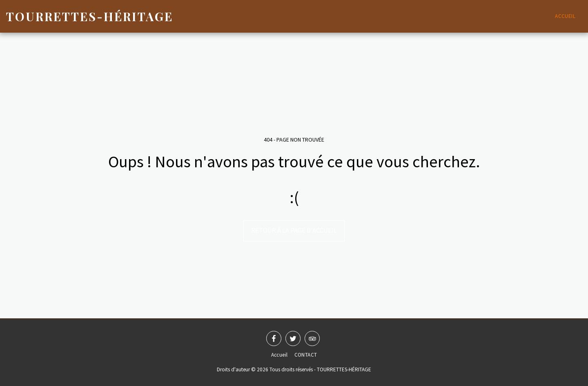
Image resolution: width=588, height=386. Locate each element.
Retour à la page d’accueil (294, 230)
